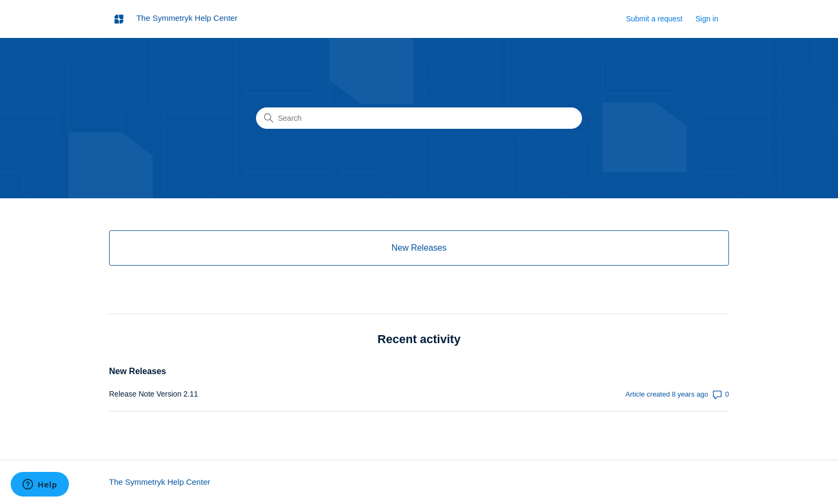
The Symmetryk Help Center (160, 482)
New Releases (138, 371)
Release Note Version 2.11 (154, 394)
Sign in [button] (707, 19)
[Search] (419, 118)
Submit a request (654, 19)
